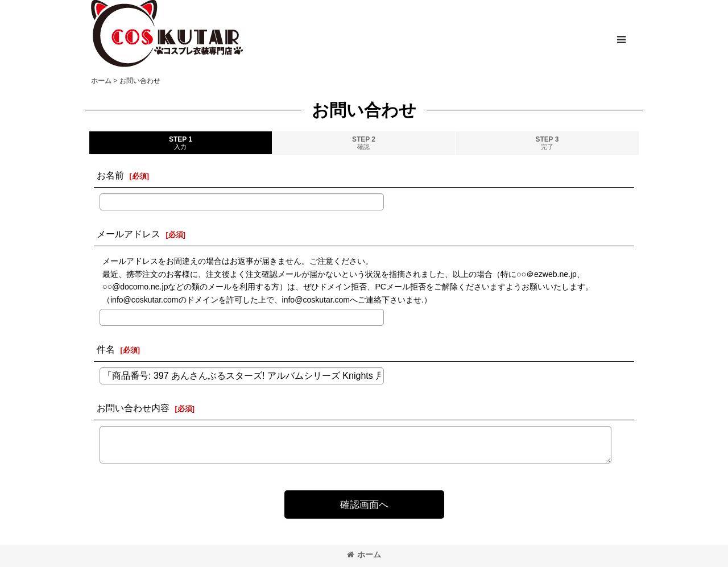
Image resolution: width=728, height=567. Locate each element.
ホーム (364, 554)
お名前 (110, 175)
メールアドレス (129, 234)
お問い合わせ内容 (133, 408)
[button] (621, 40)
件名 (106, 349)
